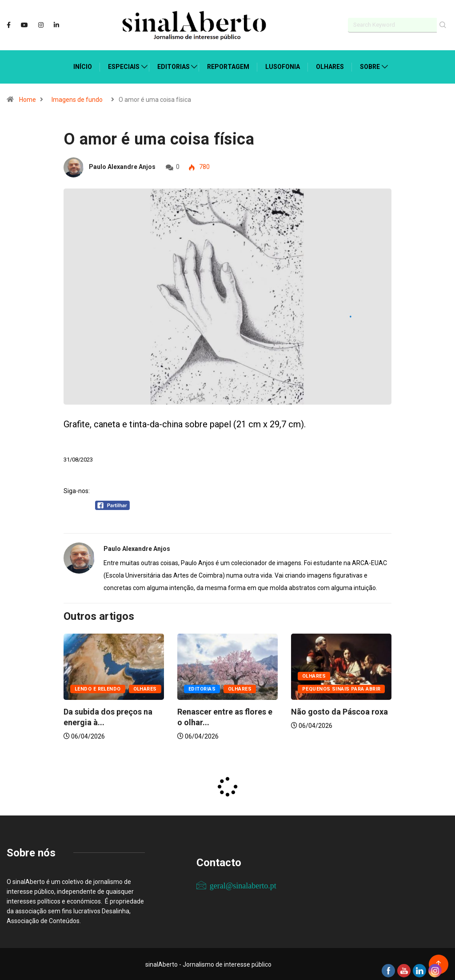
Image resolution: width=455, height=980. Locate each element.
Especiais (124, 66)
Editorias (174, 66)
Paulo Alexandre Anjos (122, 166)
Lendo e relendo (98, 688)
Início (83, 66)
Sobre (370, 66)
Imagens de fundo (77, 99)
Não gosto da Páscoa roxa (339, 711)
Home (28, 99)
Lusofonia (283, 66)
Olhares (330, 66)
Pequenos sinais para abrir (341, 688)
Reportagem (228, 66)
